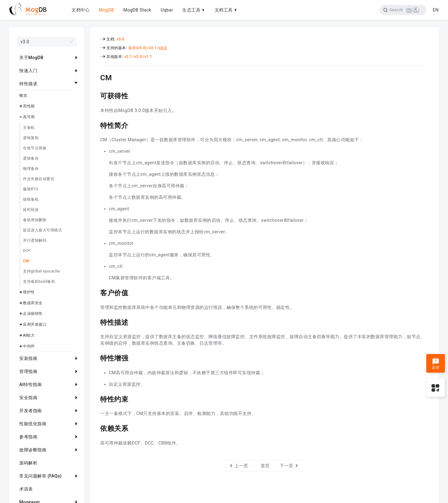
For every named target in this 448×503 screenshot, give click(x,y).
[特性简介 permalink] (96, 125)
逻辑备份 (31, 158)
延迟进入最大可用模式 (42, 230)
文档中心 (81, 10)
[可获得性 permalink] (96, 95)
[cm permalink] (96, 77)
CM (26, 261)
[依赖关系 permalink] (96, 428)
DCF (27, 251)
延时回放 (31, 210)
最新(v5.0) (137, 48)
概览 (23, 95)
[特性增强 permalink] (96, 357)
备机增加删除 (35, 220)
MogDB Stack (137, 10)
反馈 (436, 364)
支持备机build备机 (39, 282)
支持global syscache (41, 271)
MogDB (106, 10)
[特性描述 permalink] (96, 322)
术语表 (26, 489)
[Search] (402, 10)
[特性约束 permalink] (96, 398)
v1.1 (148, 57)
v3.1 (153, 48)
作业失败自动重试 (39, 179)
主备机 (29, 128)
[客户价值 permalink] (96, 292)
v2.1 (128, 57)
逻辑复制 (31, 138)
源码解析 (28, 463)
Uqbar (167, 10)
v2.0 (138, 57)
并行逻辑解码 (35, 240)
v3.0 (121, 39)
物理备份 (31, 169)
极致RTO (31, 189)
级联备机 (31, 199)
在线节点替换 (35, 148)
